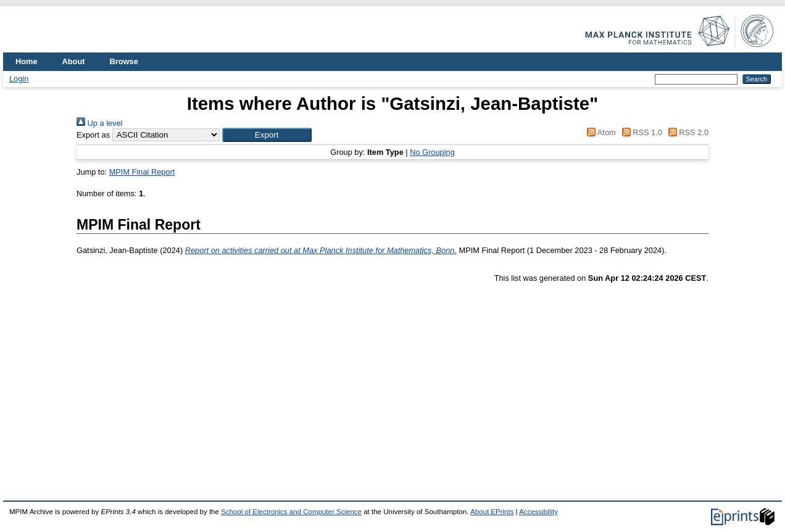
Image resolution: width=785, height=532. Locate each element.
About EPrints (492, 512)
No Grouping (432, 152)
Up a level (99, 123)
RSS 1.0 (640, 132)
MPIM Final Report (142, 172)
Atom (600, 132)
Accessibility (538, 512)
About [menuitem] (74, 61)
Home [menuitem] (27, 61)
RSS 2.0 (686, 132)
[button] (267, 135)
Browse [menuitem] (124, 61)
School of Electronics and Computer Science (291, 512)
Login (19, 79)
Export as (93, 135)
